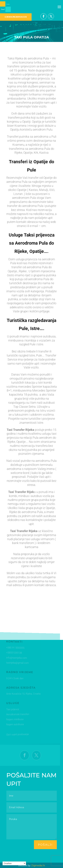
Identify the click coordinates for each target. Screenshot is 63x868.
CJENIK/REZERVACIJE (16, 17)
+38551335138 (14, 653)
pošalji (45, 845)
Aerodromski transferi (17, 714)
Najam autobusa (15, 724)
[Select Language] (14, 863)
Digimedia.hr (38, 865)
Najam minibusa (14, 719)
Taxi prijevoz (12, 709)
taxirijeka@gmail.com (17, 663)
